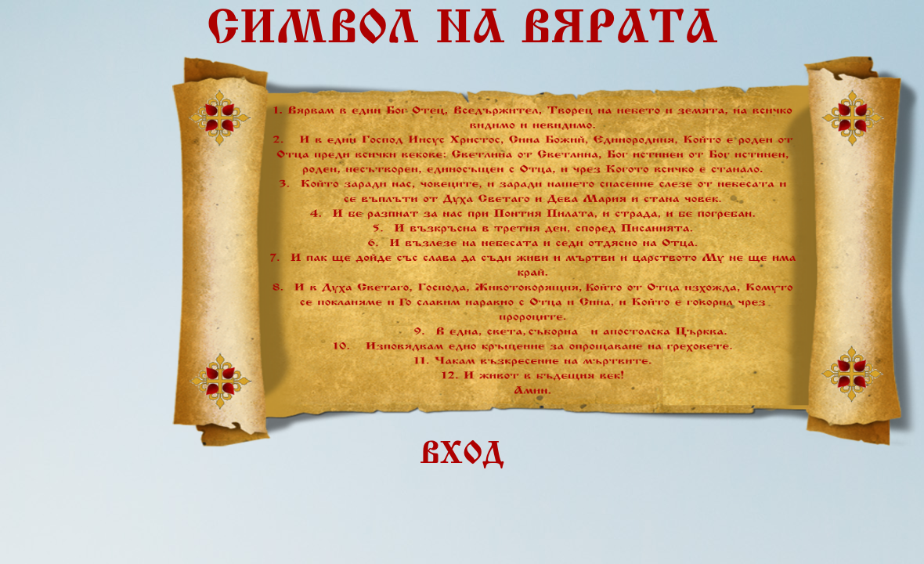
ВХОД (462, 456)
